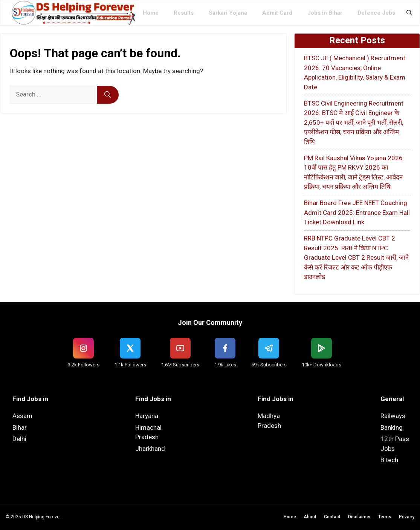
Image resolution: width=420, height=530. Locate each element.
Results (184, 13)
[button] (409, 13)
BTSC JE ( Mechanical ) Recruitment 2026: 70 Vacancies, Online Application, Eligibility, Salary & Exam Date (355, 73)
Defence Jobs (376, 13)
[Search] (108, 95)
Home (151, 13)
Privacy (407, 517)
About (310, 517)
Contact (332, 517)
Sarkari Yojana (228, 13)
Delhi (19, 439)
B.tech (389, 460)
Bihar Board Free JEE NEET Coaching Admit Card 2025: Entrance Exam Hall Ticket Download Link (357, 212)
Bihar (20, 427)
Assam (22, 416)
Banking (392, 427)
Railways (393, 416)
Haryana (147, 416)
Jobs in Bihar (325, 13)
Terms (385, 517)
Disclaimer (359, 517)
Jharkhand (150, 449)
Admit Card (277, 13)
